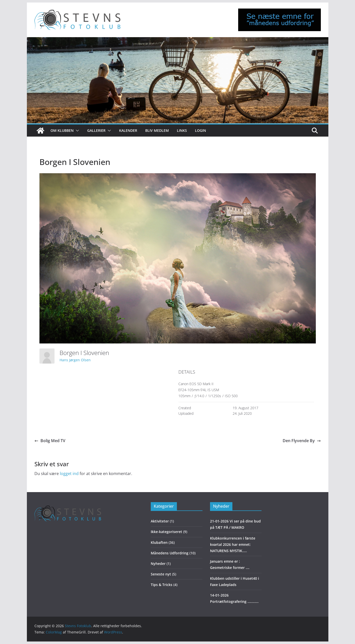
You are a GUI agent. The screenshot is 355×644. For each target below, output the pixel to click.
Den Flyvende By (302, 441)
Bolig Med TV (50, 441)
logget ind (69, 474)
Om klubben (62, 130)
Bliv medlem (157, 130)
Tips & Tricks (162, 585)
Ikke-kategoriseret (166, 532)
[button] (76, 131)
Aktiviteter (160, 521)
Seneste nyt (161, 574)
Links (182, 130)
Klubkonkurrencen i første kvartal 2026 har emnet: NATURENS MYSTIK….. (233, 544)
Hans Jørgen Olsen (75, 360)
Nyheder (158, 564)
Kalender (128, 130)
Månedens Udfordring (170, 553)
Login (200, 130)
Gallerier (96, 130)
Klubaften (159, 542)
